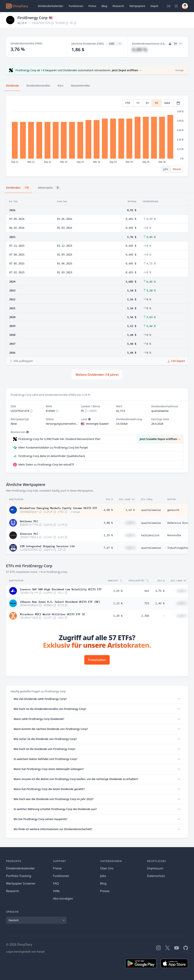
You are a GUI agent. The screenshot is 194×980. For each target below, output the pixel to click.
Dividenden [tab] (18, 188)
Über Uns (107, 868)
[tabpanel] (97, 136)
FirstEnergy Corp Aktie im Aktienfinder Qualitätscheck (52, 456)
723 (147, 603)
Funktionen (76, 6)
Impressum (155, 868)
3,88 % (108, 523)
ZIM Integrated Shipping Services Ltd (47, 546)
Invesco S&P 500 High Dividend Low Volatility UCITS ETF (61, 589)
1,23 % (118, 603)
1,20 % (118, 616)
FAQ (56, 883)
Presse (105, 891)
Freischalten (97, 660)
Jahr (166, 169)
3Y (147, 103)
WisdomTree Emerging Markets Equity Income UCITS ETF (59, 508)
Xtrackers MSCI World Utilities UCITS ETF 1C (52, 614)
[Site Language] (169, 6)
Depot (154, 6)
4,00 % (108, 510)
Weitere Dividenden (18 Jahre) (97, 375)
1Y (138, 103)
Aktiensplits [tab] (49, 188)
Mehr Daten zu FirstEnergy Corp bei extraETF (46, 464)
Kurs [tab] (60, 86)
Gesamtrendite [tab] (80, 86)
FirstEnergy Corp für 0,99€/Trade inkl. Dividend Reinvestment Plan (59, 439)
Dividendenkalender (51, 6)
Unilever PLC (29, 521)
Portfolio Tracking (19, 876)
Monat (177, 169)
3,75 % (160, 591)
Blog (103, 883)
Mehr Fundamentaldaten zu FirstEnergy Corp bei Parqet (53, 447)
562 (147, 591)
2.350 (145, 616)
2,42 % (160, 603)
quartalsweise (151, 510)
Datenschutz (156, 876)
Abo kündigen (63, 899)
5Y (156, 103)
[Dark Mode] (176, 6)
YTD (128, 103)
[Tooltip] (89, 419)
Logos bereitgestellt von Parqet (25, 952)
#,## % (140, 49)
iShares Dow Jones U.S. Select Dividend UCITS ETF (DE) (60, 601)
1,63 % (130, 510)
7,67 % (108, 548)
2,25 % (108, 535)
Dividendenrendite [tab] (38, 86)
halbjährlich (150, 535)
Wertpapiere (137, 6)
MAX (167, 103)
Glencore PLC (29, 533)
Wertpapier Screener (21, 883)
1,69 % (118, 591)
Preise (92, 6)
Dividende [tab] (12, 86)
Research (13, 891)
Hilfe (56, 891)
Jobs (103, 876)
